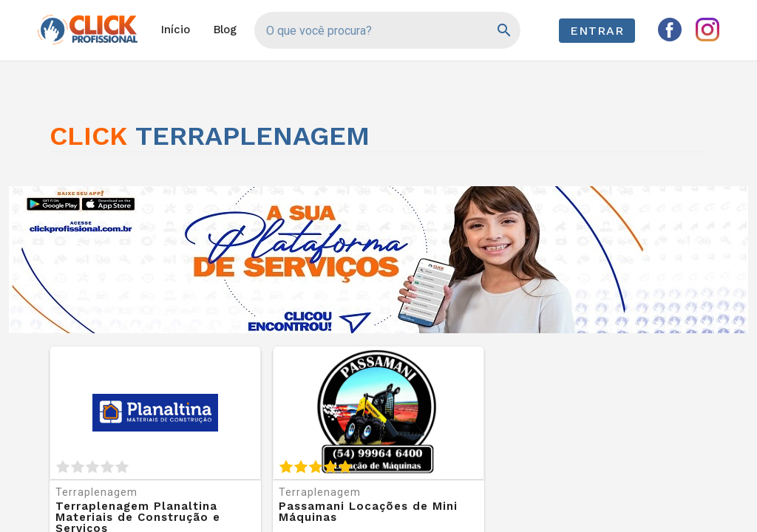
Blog (225, 30)
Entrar (597, 31)
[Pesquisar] (503, 30)
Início (176, 30)
